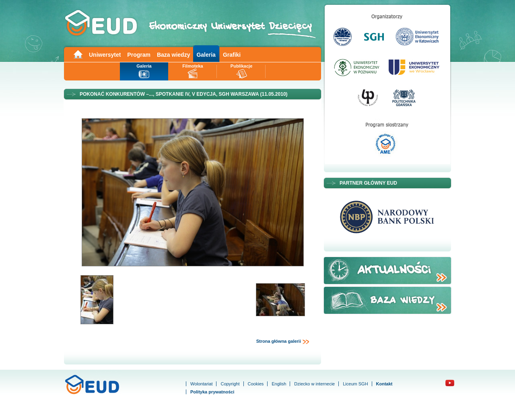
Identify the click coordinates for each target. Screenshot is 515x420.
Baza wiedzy (173, 55)
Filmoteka (193, 66)
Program (139, 55)
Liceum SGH (355, 384)
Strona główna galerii (283, 342)
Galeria (206, 55)
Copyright (230, 384)
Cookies (256, 384)
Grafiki (232, 55)
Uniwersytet (105, 55)
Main (78, 54)
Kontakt (384, 384)
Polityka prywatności (212, 392)
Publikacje (241, 66)
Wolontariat (201, 384)
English (279, 384)
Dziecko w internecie (314, 384)
